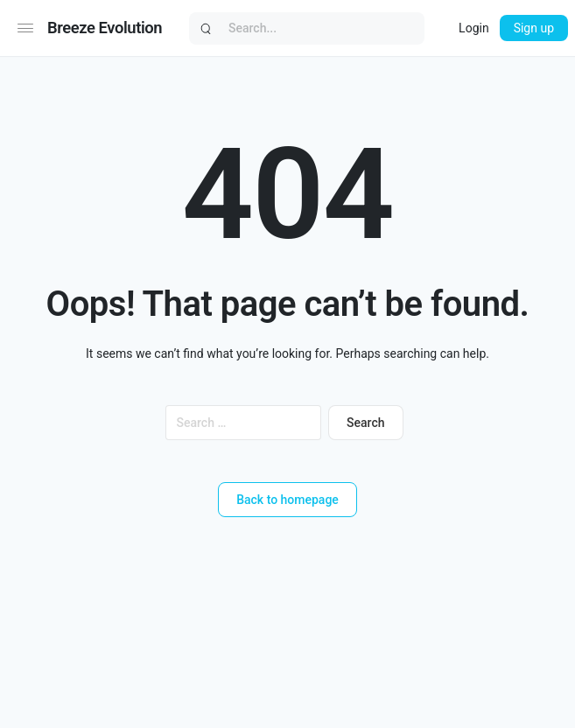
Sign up (534, 28)
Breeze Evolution (105, 28)
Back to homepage (287, 500)
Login (474, 28)
